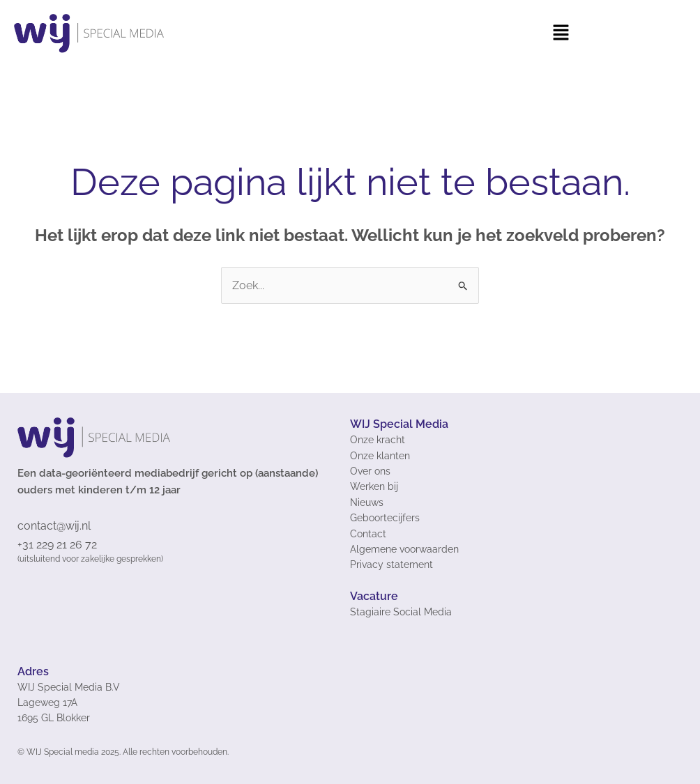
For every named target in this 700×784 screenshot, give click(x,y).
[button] (561, 34)
